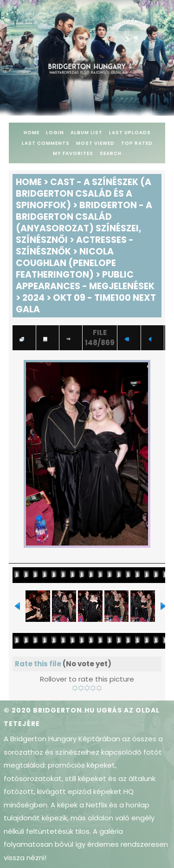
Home (32, 133)
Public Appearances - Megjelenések (85, 280)
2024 (33, 298)
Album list (87, 133)
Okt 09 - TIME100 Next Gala (86, 304)
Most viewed (95, 143)
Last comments (46, 143)
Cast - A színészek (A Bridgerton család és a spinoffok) (84, 194)
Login (55, 133)
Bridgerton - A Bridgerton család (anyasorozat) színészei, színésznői (84, 223)
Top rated (137, 143)
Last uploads (130, 133)
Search (111, 153)
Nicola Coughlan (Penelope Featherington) (66, 263)
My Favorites (73, 153)
